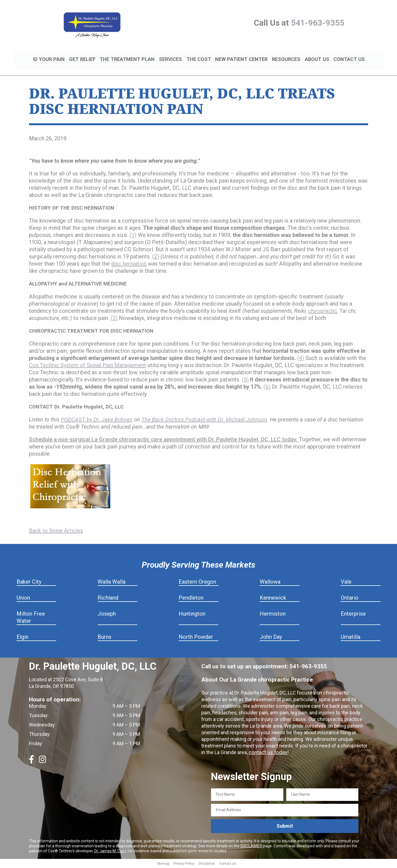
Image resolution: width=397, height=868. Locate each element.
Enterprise (353, 615)
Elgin (22, 638)
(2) (156, 257)
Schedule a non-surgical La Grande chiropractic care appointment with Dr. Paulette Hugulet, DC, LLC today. (164, 440)
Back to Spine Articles (56, 532)
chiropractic (323, 312)
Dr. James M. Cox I (110, 851)
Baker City (29, 583)
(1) (133, 236)
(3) (114, 319)
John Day (271, 638)
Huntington (192, 615)
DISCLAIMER (251, 846)
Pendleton (191, 599)
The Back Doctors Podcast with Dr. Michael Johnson (204, 420)
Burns (104, 638)
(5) (245, 380)
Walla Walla (112, 583)
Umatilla (351, 638)
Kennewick (273, 599)
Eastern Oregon (197, 583)
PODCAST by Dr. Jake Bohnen (97, 420)
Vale (346, 583)
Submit (285, 827)
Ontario (350, 599)
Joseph (107, 615)
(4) (301, 359)
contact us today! (268, 753)
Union (23, 599)
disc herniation (129, 265)
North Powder (196, 638)
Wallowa (270, 583)
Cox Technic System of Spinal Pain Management (88, 366)
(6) (267, 388)
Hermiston (273, 615)
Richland (108, 599)
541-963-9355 (318, 23)
